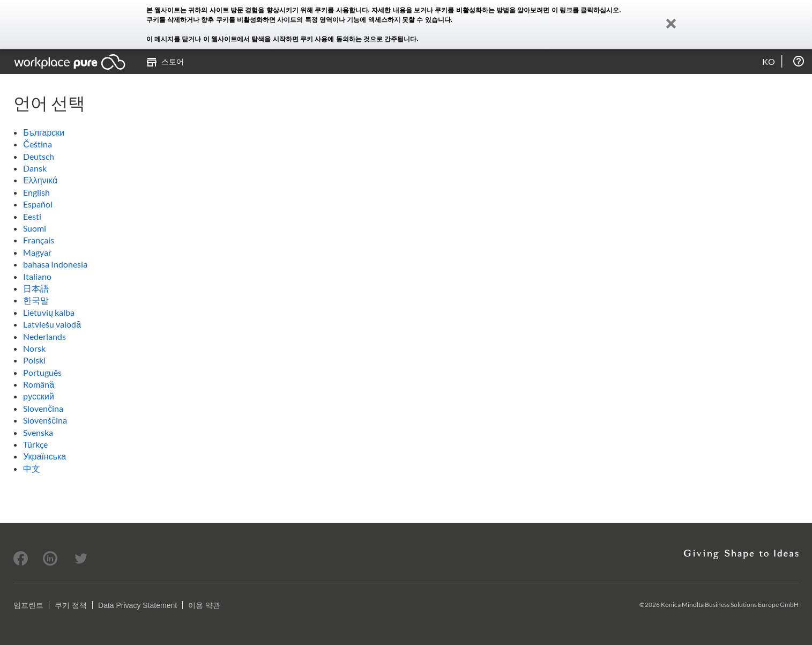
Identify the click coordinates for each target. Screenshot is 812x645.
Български (44, 132)
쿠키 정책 (71, 605)
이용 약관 (204, 605)
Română (39, 384)
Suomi (35, 228)
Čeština (38, 144)
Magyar (37, 252)
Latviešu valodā (52, 324)
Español (38, 204)
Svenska (38, 432)
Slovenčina (43, 408)
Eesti (32, 216)
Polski (34, 360)
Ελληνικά (40, 180)
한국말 (36, 300)
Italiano (37, 276)
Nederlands (44, 336)
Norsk (34, 348)
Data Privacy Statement (137, 605)
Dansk (35, 168)
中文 (32, 468)
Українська (44, 456)
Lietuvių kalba (49, 312)
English (36, 192)
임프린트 (28, 605)
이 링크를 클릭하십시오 (586, 10)
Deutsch (39, 156)
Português (42, 372)
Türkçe (35, 444)
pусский (39, 396)
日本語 (36, 288)
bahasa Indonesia (55, 264)
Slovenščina (45, 420)
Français (39, 240)
